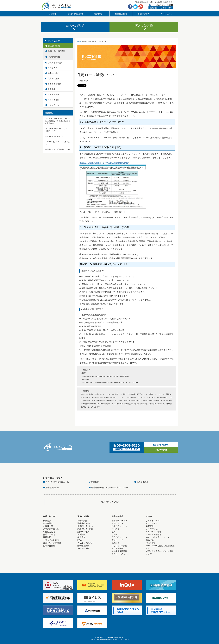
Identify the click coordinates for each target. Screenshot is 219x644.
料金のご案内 (121, 14)
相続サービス (117, 523)
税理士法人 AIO (110, 502)
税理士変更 (82, 521)
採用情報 (98, 14)
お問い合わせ (166, 14)
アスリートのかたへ (120, 554)
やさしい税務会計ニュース (56, 482)
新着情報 (50, 89)
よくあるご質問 (53, 84)
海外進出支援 (83, 548)
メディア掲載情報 (154, 535)
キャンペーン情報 (154, 532)
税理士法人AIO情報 (55, 51)
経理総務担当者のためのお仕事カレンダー (109, 487)
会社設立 (116, 529)
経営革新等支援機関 (52, 543)
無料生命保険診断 (119, 551)
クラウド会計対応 (51, 540)
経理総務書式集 (51, 487)
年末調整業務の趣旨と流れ (55, 136)
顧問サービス (83, 532)
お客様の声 (51, 68)
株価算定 (81, 537)
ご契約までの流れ (75, 14)
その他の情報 (53, 57)
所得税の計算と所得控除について (58, 149)
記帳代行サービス (85, 523)
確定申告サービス (119, 521)
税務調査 (81, 535)
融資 (114, 532)
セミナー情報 (52, 94)
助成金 (115, 535)
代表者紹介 (48, 523)
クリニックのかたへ (86, 543)
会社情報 (53, 14)
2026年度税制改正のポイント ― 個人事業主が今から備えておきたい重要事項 (58, 121)
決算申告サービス (85, 526)
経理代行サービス (85, 529)
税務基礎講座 (141, 482)
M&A (79, 540)
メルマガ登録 (52, 100)
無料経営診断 (83, 546)
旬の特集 (94, 482)
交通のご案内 (144, 14)
